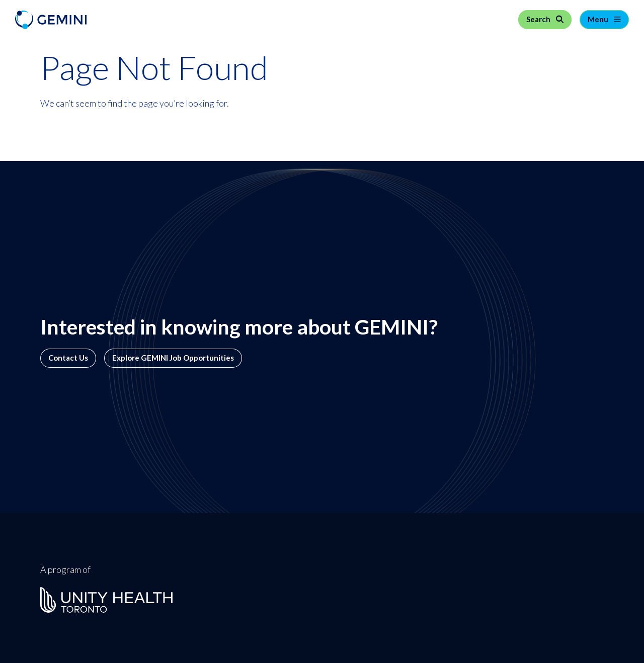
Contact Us (68, 358)
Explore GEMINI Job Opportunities (173, 358)
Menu (599, 19)
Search (539, 19)
